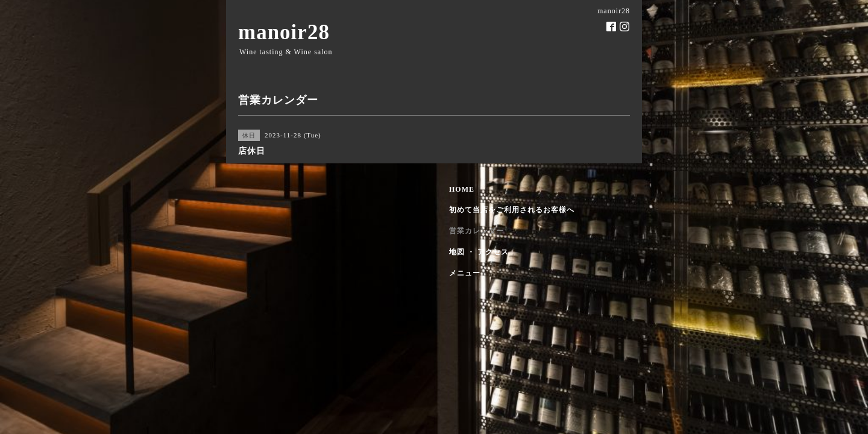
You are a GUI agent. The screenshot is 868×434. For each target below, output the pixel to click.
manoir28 (284, 32)
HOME (462, 189)
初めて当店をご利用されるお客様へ (512, 210)
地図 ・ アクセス (479, 252)
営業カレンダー (476, 231)
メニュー (465, 273)
